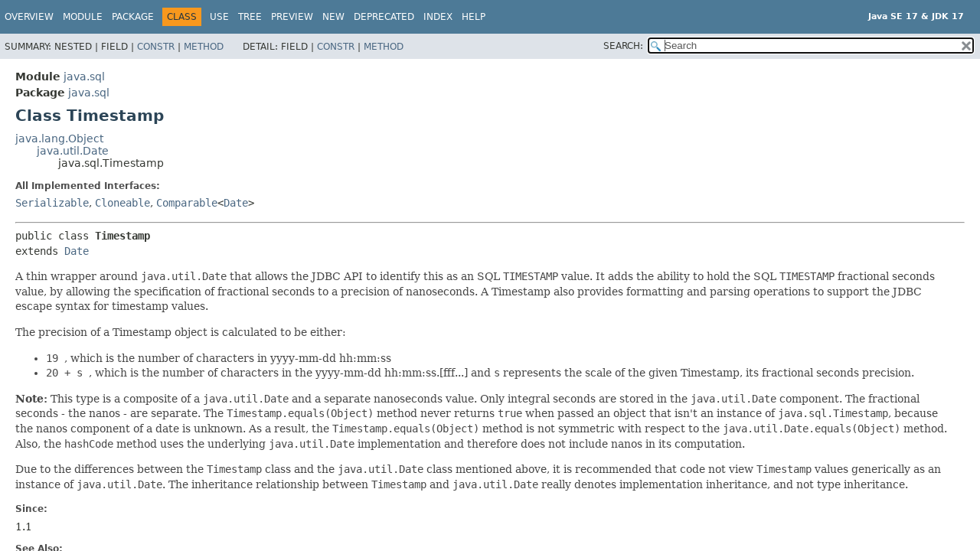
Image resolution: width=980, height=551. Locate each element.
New (333, 17)
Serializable (52, 203)
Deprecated (384, 17)
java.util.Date (73, 151)
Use (219, 17)
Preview (292, 17)
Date (236, 203)
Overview (29, 17)
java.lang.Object (59, 139)
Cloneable (122, 203)
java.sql (84, 77)
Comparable (187, 203)
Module (83, 17)
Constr (156, 47)
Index (438, 17)
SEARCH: (623, 46)
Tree (250, 17)
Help (474, 17)
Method (204, 47)
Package (133, 17)
